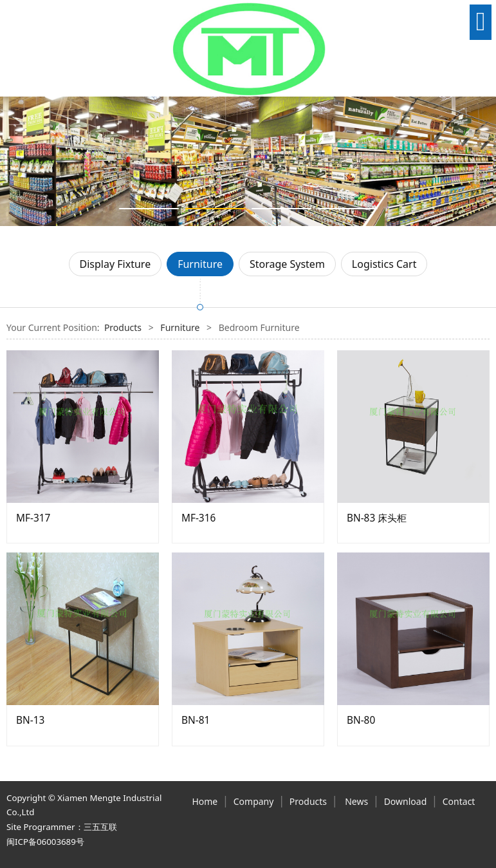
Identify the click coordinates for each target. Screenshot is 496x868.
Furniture (200, 264)
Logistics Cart (384, 264)
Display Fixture (115, 264)
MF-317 (33, 518)
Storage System (287, 264)
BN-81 (196, 720)
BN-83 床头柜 (377, 518)
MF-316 (198, 518)
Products (123, 327)
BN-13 (30, 720)
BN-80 (361, 720)
